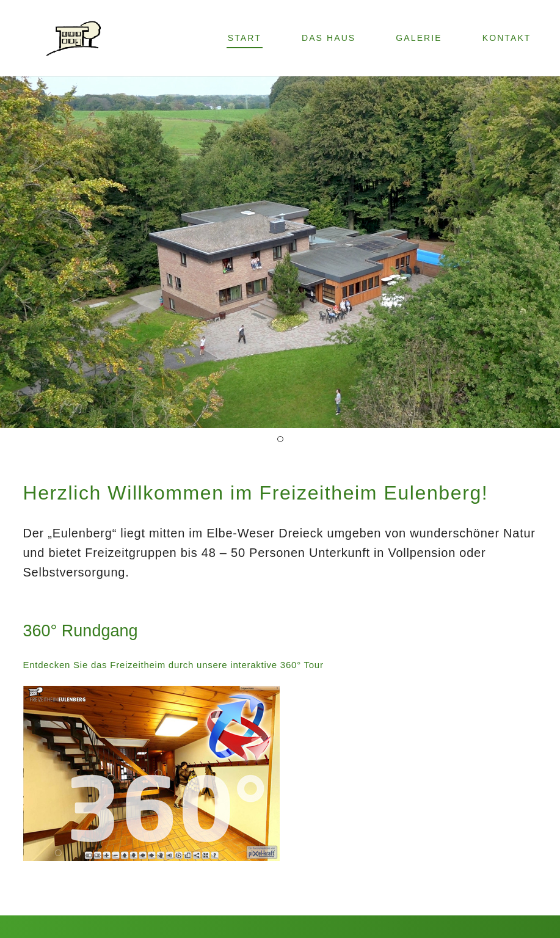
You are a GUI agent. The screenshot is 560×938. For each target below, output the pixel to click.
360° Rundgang (81, 631)
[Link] (74, 38)
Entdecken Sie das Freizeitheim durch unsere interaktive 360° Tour (173, 665)
